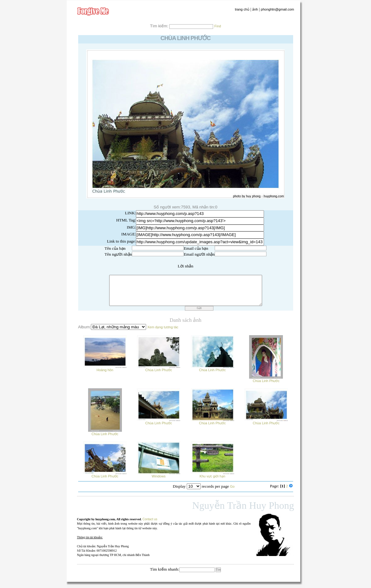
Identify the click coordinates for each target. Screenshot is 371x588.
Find (218, 26)
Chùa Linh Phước (159, 368)
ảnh (255, 9)
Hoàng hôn (105, 368)
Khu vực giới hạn (212, 474)
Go (232, 486)
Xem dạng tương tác (163, 327)
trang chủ (242, 9)
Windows (159, 474)
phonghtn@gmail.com (277, 9)
